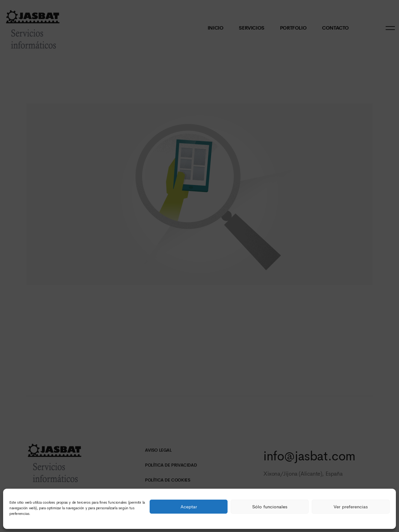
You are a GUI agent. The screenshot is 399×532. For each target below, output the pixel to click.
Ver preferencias (351, 507)
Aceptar (189, 507)
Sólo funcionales (270, 507)
